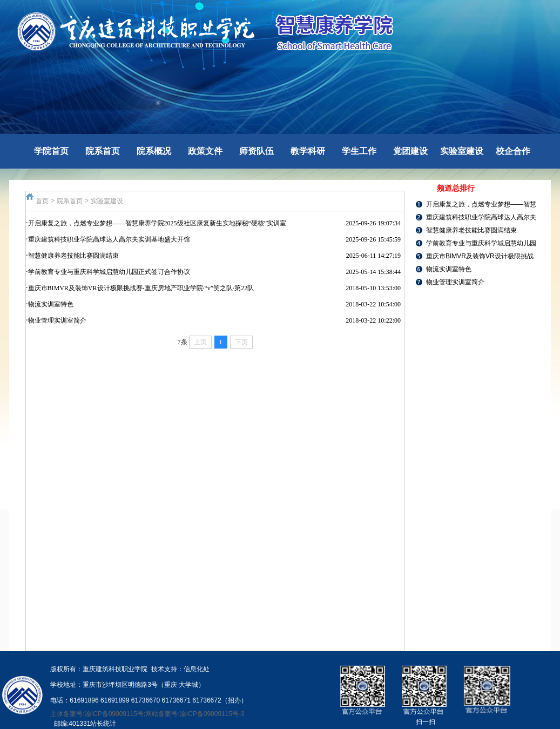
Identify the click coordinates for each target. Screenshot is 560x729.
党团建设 (410, 151)
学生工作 (359, 151)
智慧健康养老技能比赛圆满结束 (73, 256)
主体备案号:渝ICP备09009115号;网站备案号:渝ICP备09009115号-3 (147, 714)
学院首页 (51, 151)
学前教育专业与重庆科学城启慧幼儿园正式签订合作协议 (109, 272)
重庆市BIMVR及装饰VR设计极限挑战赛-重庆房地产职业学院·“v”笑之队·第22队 (141, 288)
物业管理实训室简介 (57, 320)
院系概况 (154, 151)
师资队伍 (257, 151)
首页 (42, 201)
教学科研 (308, 151)
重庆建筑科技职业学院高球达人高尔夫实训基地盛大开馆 (109, 239)
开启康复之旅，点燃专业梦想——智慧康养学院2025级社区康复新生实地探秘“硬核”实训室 (157, 223)
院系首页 (103, 151)
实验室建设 (462, 151)
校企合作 (513, 151)
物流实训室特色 (51, 304)
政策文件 (205, 151)
